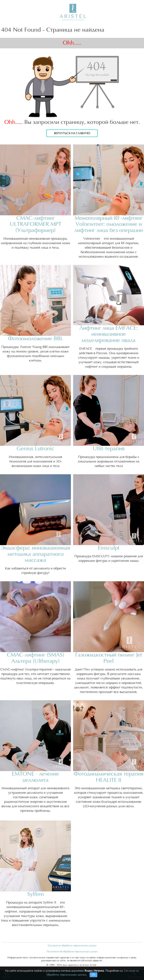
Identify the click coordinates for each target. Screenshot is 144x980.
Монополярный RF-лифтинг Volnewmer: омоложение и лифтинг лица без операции (109, 224)
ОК (93, 975)
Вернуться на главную (72, 133)
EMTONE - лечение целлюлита (35, 777)
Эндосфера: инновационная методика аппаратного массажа (35, 554)
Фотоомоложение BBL (36, 339)
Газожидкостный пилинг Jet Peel (109, 658)
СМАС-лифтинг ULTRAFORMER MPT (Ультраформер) (36, 224)
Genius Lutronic (35, 449)
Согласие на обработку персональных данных (72, 946)
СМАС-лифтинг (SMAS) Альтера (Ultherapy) (36, 658)
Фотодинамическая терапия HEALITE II (109, 777)
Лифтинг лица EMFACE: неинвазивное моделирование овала (109, 334)
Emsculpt (109, 548)
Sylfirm (36, 894)
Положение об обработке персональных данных (72, 952)
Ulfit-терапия (109, 449)
